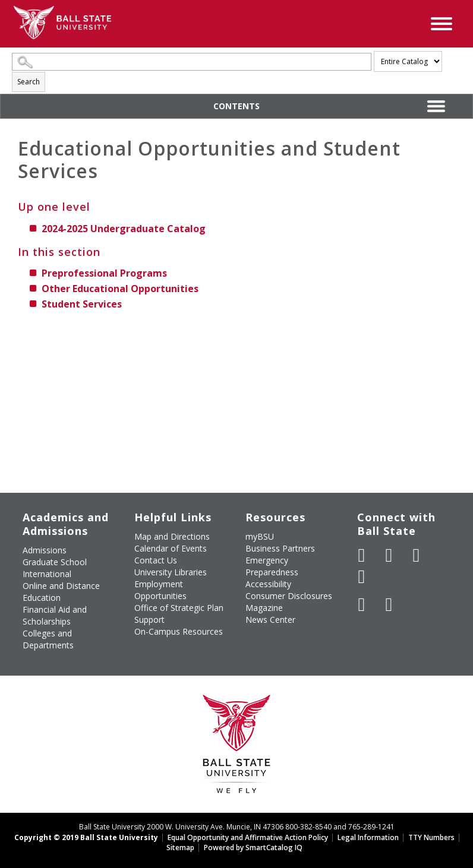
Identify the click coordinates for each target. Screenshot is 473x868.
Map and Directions (172, 536)
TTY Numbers (431, 837)
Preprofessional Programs (104, 273)
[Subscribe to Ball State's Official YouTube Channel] (417, 555)
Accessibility (268, 584)
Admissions (45, 550)
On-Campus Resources (179, 631)
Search (29, 82)
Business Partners (280, 548)
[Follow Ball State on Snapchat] (389, 604)
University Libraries (171, 572)
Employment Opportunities (160, 590)
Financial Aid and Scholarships (55, 615)
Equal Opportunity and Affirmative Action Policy (248, 837)
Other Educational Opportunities (120, 289)
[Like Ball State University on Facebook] (362, 555)
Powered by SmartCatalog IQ (253, 848)
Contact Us (156, 560)
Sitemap (180, 848)
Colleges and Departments (48, 639)
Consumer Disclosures (289, 596)
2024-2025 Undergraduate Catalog (124, 229)
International (47, 574)
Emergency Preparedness (272, 566)
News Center (270, 620)
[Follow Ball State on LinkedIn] (362, 604)
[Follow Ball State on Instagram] (362, 576)
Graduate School (55, 562)
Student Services (82, 304)
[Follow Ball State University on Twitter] (389, 555)
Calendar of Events (171, 548)
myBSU (260, 536)
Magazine (264, 608)
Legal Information (368, 837)
